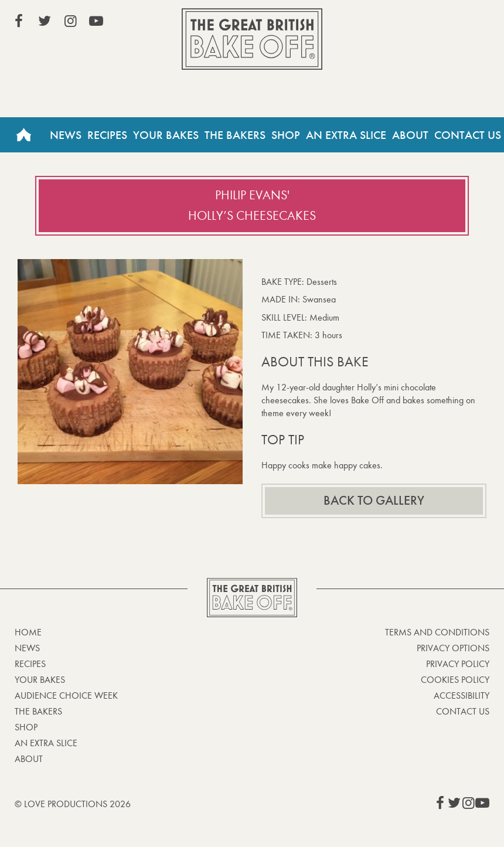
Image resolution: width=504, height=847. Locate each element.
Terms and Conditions (437, 632)
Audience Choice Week (66, 695)
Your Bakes (166, 135)
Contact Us (468, 135)
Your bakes (40, 680)
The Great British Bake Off (252, 39)
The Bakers (235, 135)
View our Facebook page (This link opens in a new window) (19, 21)
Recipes (107, 135)
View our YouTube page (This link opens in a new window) (96, 21)
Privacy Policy (458, 664)
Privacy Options (453, 648)
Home (23, 135)
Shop (286, 135)
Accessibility (462, 695)
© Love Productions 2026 (73, 804)
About (410, 135)
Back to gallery (374, 501)
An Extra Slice (346, 135)
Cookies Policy (455, 680)
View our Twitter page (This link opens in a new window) (45, 21)
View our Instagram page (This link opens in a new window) (70, 21)
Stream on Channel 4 (436, 23)
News (66, 135)
